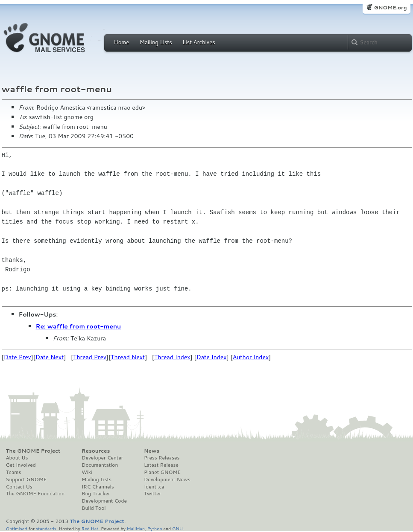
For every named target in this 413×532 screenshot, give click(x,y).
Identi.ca (154, 487)
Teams (14, 472)
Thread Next (128, 357)
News (152, 451)
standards (46, 528)
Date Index (212, 357)
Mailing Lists (156, 42)
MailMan (136, 528)
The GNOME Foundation (35, 494)
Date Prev (18, 357)
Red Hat (90, 528)
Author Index (251, 357)
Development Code (104, 501)
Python (155, 528)
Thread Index (172, 357)
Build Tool (94, 508)
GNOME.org (390, 7)
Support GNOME (26, 480)
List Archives (199, 42)
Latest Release (161, 465)
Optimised (17, 528)
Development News (167, 480)
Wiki (87, 472)
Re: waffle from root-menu (79, 326)
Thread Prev (90, 357)
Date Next (50, 357)
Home (122, 42)
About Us (17, 458)
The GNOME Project (33, 451)
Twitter (152, 494)
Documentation (100, 465)
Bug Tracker (96, 494)
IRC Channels (98, 487)
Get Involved (21, 465)
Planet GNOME (162, 472)
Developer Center (102, 458)
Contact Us (19, 487)
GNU (177, 528)
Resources (96, 451)
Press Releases (162, 458)
